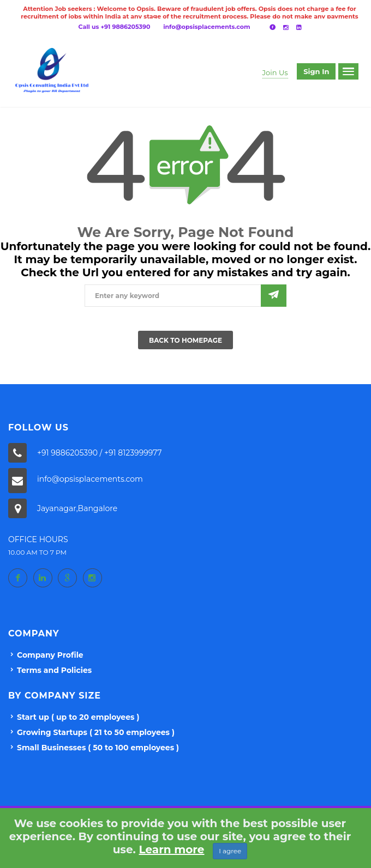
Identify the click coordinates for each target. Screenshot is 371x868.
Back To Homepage (185, 340)
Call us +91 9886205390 (115, 27)
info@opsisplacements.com (207, 27)
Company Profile (50, 655)
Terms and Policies (54, 670)
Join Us (275, 72)
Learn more (172, 849)
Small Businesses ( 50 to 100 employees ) (98, 748)
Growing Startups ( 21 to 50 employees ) (96, 732)
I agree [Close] (230, 851)
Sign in (316, 71)
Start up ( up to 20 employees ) (78, 717)
